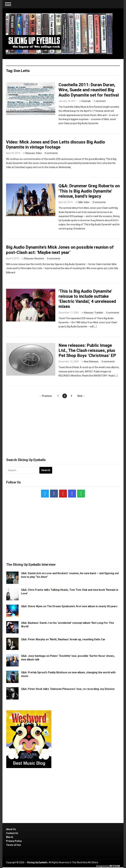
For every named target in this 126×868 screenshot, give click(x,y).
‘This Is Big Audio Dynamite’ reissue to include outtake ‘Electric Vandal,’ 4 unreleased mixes (87, 299)
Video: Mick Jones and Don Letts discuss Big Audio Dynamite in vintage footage (56, 145)
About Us (11, 829)
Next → (81, 396)
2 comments (113, 313)
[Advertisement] (63, 425)
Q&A (80, 202)
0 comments (51, 153)
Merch (10, 837)
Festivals (86, 101)
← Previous (46, 396)
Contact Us (12, 833)
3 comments (99, 202)
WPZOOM (115, 866)
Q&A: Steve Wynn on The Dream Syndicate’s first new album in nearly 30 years (69, 606)
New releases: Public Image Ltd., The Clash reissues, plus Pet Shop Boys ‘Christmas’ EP (87, 350)
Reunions (39, 258)
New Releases (91, 362)
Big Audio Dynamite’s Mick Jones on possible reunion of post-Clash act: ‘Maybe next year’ (60, 250)
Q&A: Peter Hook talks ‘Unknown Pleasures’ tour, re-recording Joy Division (68, 689)
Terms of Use (13, 845)
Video (39, 153)
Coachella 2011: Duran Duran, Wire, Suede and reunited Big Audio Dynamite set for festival (89, 90)
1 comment (100, 101)
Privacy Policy (14, 841)
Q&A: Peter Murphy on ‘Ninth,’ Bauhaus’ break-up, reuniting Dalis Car (63, 639)
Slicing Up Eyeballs (37, 862)
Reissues (30, 153)
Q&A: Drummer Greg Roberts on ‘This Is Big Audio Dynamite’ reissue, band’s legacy (89, 191)
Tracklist (99, 313)
